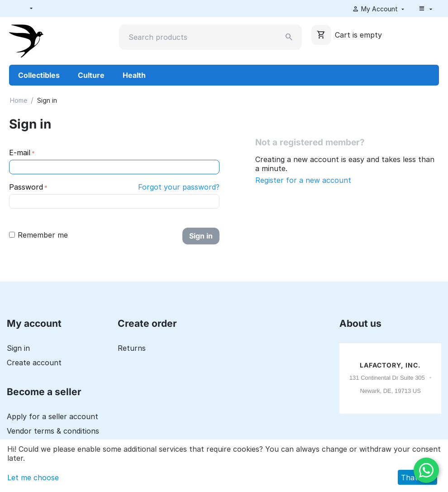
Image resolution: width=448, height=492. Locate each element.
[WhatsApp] (426, 470)
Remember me (38, 235)
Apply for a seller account (52, 416)
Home (19, 100)
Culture (91, 75)
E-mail (20, 153)
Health (134, 75)
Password (26, 187)
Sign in (201, 236)
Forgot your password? (179, 187)
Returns (132, 348)
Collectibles (39, 75)
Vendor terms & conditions (53, 431)
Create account (34, 363)
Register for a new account (303, 180)
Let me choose (33, 478)
